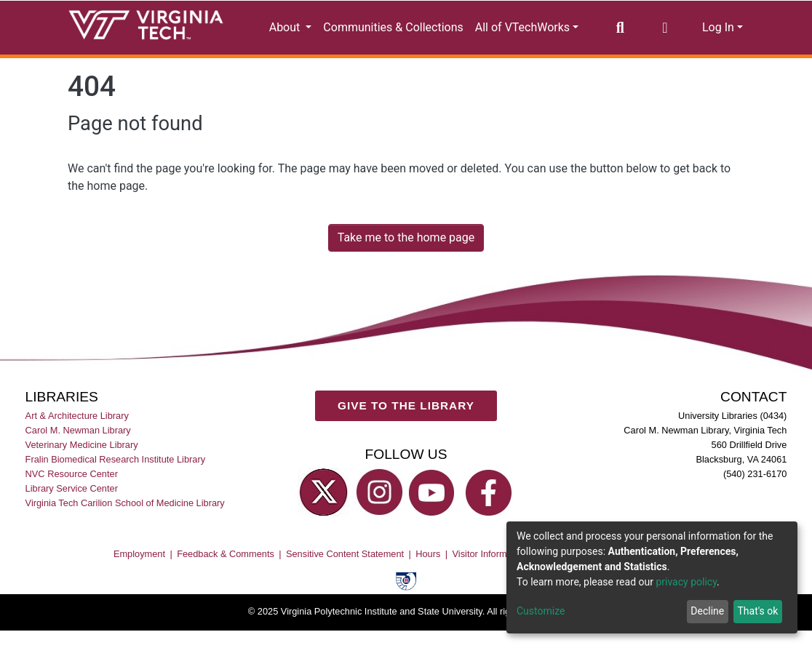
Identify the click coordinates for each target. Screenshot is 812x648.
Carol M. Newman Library (78, 430)
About (286, 27)
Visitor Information (490, 554)
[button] (665, 28)
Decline (707, 611)
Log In (718, 27)
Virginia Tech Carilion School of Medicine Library (125, 503)
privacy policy (686, 582)
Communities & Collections (393, 27)
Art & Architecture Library (77, 416)
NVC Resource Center (72, 474)
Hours (428, 554)
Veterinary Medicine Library (82, 445)
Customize (541, 611)
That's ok (757, 611)
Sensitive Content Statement (345, 554)
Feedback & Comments (226, 554)
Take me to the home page (406, 237)
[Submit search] (620, 28)
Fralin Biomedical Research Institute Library (116, 459)
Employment (139, 554)
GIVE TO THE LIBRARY (406, 405)
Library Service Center (72, 488)
